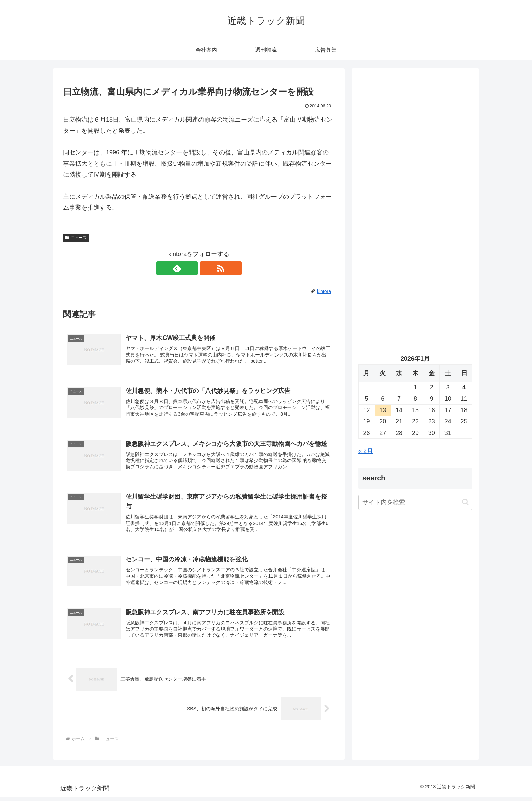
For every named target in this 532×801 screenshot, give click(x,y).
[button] (465, 502)
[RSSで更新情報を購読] (207, 268)
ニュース (76, 238)
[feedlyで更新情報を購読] (191, 268)
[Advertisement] (415, 145)
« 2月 (366, 451)
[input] (415, 502)
